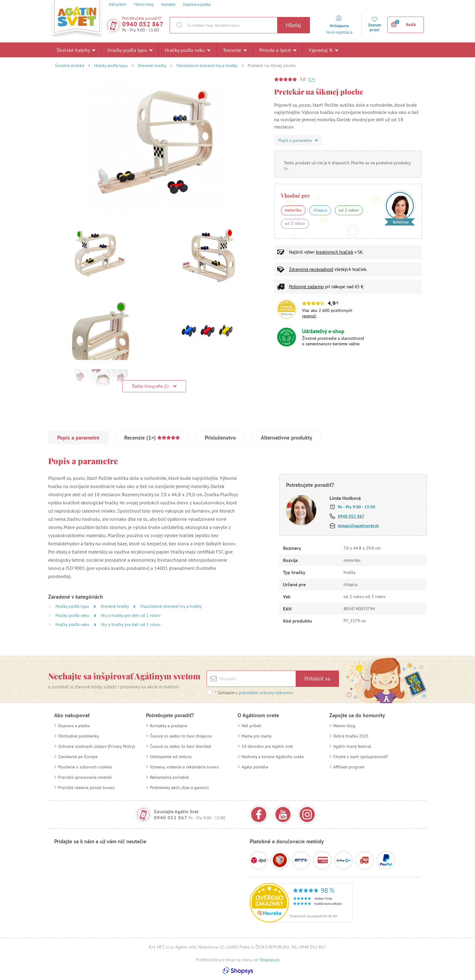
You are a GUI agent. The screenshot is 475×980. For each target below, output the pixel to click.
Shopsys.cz (269, 960)
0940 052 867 (143, 24)
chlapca (320, 210)
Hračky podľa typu (130, 50)
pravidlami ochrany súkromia (266, 693)
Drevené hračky (152, 65)
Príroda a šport (278, 50)
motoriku (293, 210)
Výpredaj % (323, 50)
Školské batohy (76, 50)
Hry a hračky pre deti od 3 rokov (131, 624)
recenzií (309, 316)
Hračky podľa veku (188, 50)
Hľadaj (294, 25)
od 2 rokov (349, 210)
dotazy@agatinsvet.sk (358, 526)
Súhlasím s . (254, 693)
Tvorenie (235, 50)
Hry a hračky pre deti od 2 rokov (131, 615)
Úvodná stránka (70, 65)
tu (286, 168)
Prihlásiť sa (317, 679)
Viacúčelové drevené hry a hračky (207, 65)
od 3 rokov (295, 223)
